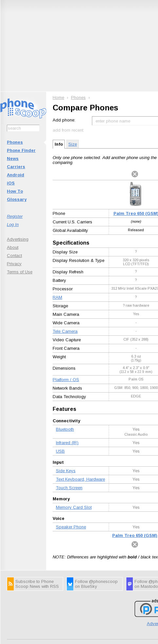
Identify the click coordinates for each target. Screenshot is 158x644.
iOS (11, 183)
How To (15, 191)
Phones (15, 142)
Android (16, 175)
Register (15, 216)
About (13, 247)
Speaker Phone (71, 527)
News (13, 159)
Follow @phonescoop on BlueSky (96, 584)
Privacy (14, 264)
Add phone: (64, 120)
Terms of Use (20, 272)
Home (58, 97)
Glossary (17, 199)
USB (60, 451)
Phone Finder (21, 150)
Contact (14, 256)
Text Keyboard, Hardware (80, 479)
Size (73, 144)
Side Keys (66, 471)
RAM (57, 297)
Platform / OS (66, 380)
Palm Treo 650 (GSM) (135, 535)
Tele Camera (65, 331)
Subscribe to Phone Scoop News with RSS (37, 584)
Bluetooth (65, 429)
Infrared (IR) (67, 443)
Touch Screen (69, 488)
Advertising (18, 239)
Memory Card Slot (74, 507)
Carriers (16, 167)
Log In (13, 225)
